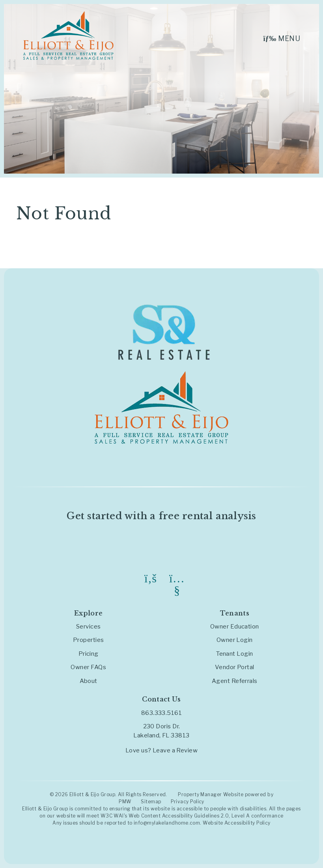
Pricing (89, 654)
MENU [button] (282, 38)
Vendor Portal (235, 667)
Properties (89, 640)
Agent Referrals (235, 681)
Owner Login (235, 640)
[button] (149, 577)
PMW (125, 802)
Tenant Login (234, 654)
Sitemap (151, 802)
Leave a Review (175, 750)
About (89, 681)
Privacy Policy (188, 802)
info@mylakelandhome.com (167, 823)
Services (89, 627)
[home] (68, 35)
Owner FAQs (88, 667)
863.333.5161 (161, 713)
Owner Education (235, 627)
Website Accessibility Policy (237, 823)
